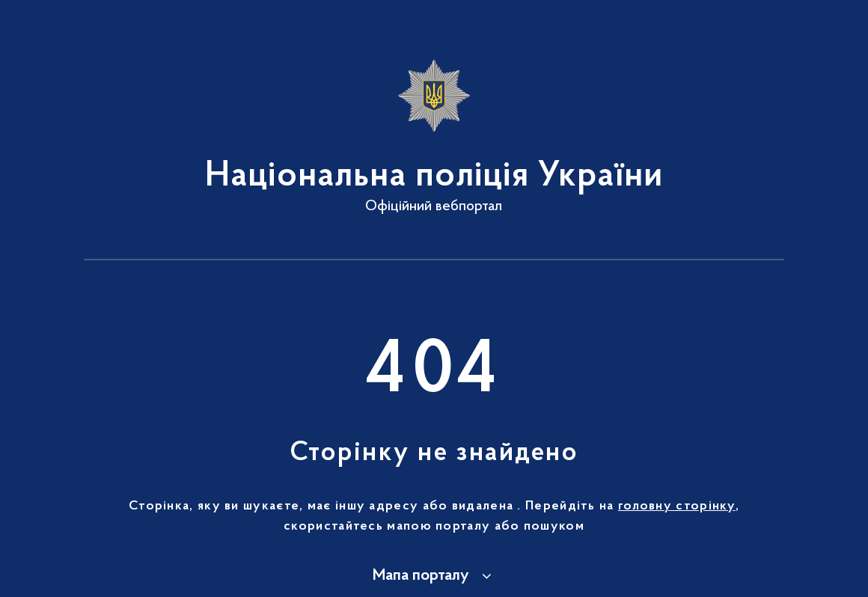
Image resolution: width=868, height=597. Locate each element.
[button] (434, 576)
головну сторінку (677, 506)
